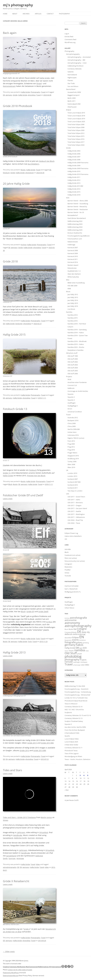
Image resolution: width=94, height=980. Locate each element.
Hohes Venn (72, 432)
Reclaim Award (73, 265)
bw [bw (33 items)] (75, 629)
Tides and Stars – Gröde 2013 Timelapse (19, 817)
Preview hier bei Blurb (36, 476)
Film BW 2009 (72, 286)
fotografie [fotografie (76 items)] (70, 642)
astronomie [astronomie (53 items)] (71, 620)
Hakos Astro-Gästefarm (73, 536)
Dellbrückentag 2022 (75, 221)
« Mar (67, 790)
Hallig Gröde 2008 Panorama (78, 163)
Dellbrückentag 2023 (75, 224)
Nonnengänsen (9, 86)
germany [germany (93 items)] (70, 645)
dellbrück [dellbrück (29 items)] (69, 634)
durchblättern (33, 164)
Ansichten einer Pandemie (77, 382)
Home (5, 14)
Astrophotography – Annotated (79, 57)
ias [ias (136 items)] (77, 647)
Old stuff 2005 (73, 371)
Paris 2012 (71, 441)
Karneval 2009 (73, 253)
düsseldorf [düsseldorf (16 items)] (68, 638)
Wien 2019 (71, 467)
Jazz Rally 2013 (73, 297)
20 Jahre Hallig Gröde (16, 184)
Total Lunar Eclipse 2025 (76, 122)
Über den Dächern (74, 274)
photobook (29, 173)
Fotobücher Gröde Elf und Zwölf (23, 495)
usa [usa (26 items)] (82, 665)
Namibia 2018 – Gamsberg (77, 330)
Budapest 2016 (73, 420)
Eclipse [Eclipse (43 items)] (76, 637)
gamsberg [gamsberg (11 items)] (86, 643)
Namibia (69, 312)
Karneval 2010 (73, 256)
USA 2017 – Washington (76, 514)
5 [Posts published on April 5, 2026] (88, 775)
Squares (70, 394)
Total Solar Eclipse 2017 (76, 142)
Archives (26, 14)
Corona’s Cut (72, 385)
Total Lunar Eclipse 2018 (76, 116)
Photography (64, 14)
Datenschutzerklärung (11, 976)
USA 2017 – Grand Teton (76, 497)
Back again (10, 33)
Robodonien (72, 268)
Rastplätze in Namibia (75, 350)
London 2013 (72, 476)
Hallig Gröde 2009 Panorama (78, 168)
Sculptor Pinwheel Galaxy (74, 721)
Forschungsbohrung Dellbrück (79, 236)
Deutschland (71, 89)
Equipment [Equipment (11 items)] (68, 640)
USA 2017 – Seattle (74, 511)
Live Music (71, 309)
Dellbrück (71, 388)
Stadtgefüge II (73, 406)
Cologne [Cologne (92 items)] (82, 629)
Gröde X (27, 929)
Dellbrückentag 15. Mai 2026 (75, 686)
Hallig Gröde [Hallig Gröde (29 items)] (70, 648)
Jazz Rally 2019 (73, 306)
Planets (70, 80)
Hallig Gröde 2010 (74, 171)
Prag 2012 (71, 447)
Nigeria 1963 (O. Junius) (76, 438)
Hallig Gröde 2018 (74, 195)
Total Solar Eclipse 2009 (76, 130)
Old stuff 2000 (73, 359)
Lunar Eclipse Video (72, 739)
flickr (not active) (71, 558)
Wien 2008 (71, 464)
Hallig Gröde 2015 (14, 334)
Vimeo (5, 820)
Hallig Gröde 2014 (74, 189)
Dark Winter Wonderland (77, 218)
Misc (68, 280)
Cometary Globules (75, 69)
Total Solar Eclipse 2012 (76, 133)
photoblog (32, 95)
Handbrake (18, 835)
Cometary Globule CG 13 (73, 718)
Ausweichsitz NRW (74, 92)
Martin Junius (46, 817)
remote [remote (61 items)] (69, 662)
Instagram (68, 564)
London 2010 (72, 473)
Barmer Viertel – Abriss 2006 (78, 201)
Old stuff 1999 (73, 356)
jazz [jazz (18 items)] (81, 648)
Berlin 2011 (72, 101)
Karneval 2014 (73, 262)
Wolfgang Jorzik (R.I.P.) (73, 592)
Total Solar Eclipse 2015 (76, 136)
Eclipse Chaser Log (71, 533)
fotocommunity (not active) (75, 561)
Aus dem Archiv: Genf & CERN (75, 727)
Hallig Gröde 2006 (74, 154)
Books (23, 170)
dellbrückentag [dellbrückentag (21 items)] (79, 634)
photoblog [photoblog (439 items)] (73, 656)
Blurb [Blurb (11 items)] (66, 629)
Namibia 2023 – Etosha (76, 347)
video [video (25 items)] (87, 665)
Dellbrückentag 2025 (75, 230)
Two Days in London (75, 491)
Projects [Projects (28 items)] (83, 660)
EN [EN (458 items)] (82, 637)
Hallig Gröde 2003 (74, 151)
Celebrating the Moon (76, 66)
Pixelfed (68, 570)
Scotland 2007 (73, 479)
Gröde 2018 (10, 261)
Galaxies (71, 72)
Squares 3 (71, 400)
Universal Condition (75, 412)
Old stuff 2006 (73, 374)
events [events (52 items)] (75, 640)
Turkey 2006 (72, 461)
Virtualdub (44, 832)
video (47, 867)
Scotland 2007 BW (74, 482)
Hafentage (71, 245)
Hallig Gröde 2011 (74, 177)
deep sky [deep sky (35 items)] (86, 632)
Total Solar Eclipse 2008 (76, 127)
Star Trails (71, 83)
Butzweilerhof (73, 215)
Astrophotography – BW (76, 60)
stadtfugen (72, 403)
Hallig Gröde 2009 (74, 165)
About (15, 14)
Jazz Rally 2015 (73, 303)
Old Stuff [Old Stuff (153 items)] (71, 653)
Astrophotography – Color (77, 63)
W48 (69, 289)
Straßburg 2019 (73, 459)
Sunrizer (31, 838)
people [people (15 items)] (80, 654)
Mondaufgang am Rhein (73, 756)
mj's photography (18, 5)
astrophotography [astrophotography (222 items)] (78, 626)
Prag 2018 (71, 450)
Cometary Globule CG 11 (73, 748)
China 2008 (72, 423)
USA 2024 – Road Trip (75, 520)
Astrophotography (73, 54)
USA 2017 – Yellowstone (76, 517)
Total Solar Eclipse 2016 (76, 139)
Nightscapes (72, 78)
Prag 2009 (71, 444)
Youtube (68, 576)
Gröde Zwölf (43, 612)
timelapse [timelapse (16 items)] (84, 662)
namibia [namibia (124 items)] (80, 650)
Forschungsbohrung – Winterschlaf (77, 695)
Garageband (8, 838)
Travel (43, 92)
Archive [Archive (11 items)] (67, 618)
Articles (38, 14)
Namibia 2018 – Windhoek (77, 341)
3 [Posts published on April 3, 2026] (80, 775)
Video (38, 864)
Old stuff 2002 (73, 362)
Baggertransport (74, 95)
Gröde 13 (7, 473)
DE (4, 95)
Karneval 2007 (73, 248)
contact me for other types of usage (20, 970)
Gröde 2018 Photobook (18, 106)
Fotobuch (33, 470)
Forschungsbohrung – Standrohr (77, 689)
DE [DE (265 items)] (79, 632)
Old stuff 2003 (73, 365)
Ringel (39, 83)
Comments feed (70, 39)
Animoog (39, 838)
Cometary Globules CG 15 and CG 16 (78, 715)
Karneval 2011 (73, 259)
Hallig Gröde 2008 (74, 160)
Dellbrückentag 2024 (75, 227)
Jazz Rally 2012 (73, 294)
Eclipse (69, 110)
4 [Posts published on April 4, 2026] (84, 775)
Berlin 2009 (72, 98)
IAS (66, 539)
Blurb (10, 484)
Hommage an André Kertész (78, 391)
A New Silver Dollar (71, 745)
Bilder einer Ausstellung (76, 283)
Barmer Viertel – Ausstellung (78, 204)
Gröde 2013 (32, 743)
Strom (70, 409)
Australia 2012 (73, 418)
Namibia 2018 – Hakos (76, 333)
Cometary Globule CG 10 (73, 707)
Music (68, 291)
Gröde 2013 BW (47, 743)
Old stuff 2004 (73, 368)
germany (9, 95)
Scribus (49, 622)
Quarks (67, 736)
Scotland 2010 (73, 485)
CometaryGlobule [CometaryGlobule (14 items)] (71, 632)
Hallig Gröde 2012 (74, 180)
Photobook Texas (71, 751)
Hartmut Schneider (72, 586)
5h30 (69, 379)
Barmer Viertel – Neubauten (78, 209)
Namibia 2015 (73, 318)
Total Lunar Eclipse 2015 (76, 113)
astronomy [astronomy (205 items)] (72, 623)
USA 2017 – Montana (75, 503)
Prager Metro (72, 453)
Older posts (9, 951)
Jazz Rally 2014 (73, 300)
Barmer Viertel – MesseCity (77, 207)
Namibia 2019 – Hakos (76, 344)
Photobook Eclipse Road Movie (76, 701)
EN (7, 759)
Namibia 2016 (73, 321)
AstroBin (68, 549)
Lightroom (21, 832)
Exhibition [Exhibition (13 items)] (83, 640)
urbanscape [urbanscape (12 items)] (77, 665)
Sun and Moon (73, 86)
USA (68, 494)
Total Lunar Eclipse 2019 (76, 119)
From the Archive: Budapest (75, 730)
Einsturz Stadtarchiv (75, 233)
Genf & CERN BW (74, 429)
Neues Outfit (74, 800)
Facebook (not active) (72, 555)
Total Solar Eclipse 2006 (76, 124)
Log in (67, 34)
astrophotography (10, 867)
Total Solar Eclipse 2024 (76, 145)
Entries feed (69, 37)
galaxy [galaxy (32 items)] (79, 642)
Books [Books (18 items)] (71, 629)
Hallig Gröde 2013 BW (75, 186)
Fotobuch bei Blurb (47, 161)
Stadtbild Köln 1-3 (74, 271)
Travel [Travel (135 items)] (69, 664)
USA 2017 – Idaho (74, 500)
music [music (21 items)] (71, 651)
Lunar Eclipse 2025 (71, 742)
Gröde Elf (30, 612)
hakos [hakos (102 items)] (79, 645)
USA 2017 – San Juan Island (77, 508)
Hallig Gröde (45, 78)
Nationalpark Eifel (74, 104)
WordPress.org (70, 42)
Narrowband (72, 75)
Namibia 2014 (73, 315)
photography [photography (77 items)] (72, 659)
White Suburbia (73, 277)
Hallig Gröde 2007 (74, 157)
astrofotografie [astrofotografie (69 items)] (78, 618)
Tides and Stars (12, 770)
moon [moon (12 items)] (67, 651)
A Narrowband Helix (72, 733)
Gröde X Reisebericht (16, 881)
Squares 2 (71, 397)
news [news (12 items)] (87, 651)
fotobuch (6, 173)
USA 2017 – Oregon (74, 505)
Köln (68, 198)
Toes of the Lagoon (72, 753)
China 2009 (72, 426)
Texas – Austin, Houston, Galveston (77, 759)
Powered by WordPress (11, 973)
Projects (69, 376)
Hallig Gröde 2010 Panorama (78, 174)
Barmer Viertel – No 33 (76, 212)
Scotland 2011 (73, 488)
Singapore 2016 (73, 456)
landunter (19, 324)
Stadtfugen (69, 602)
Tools (38, 639)
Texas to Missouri (71, 704)
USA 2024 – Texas (74, 523)
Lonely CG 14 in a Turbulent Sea (76, 698)
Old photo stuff (72, 353)
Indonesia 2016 (73, 435)
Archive (24, 245)
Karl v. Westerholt (71, 589)
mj (66, 800)
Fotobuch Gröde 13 (15, 409)
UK (67, 470)
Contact (50, 14)
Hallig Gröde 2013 (14, 652)
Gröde (15, 95)
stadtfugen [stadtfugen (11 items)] (77, 662)
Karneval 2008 (73, 250)
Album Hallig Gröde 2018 (22, 315)
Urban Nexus (69, 608)
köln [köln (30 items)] (85, 648)
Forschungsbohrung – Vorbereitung (78, 692)
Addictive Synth (20, 838)
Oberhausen (72, 107)
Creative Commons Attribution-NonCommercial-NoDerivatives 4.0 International (38, 966)
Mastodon (68, 567)
